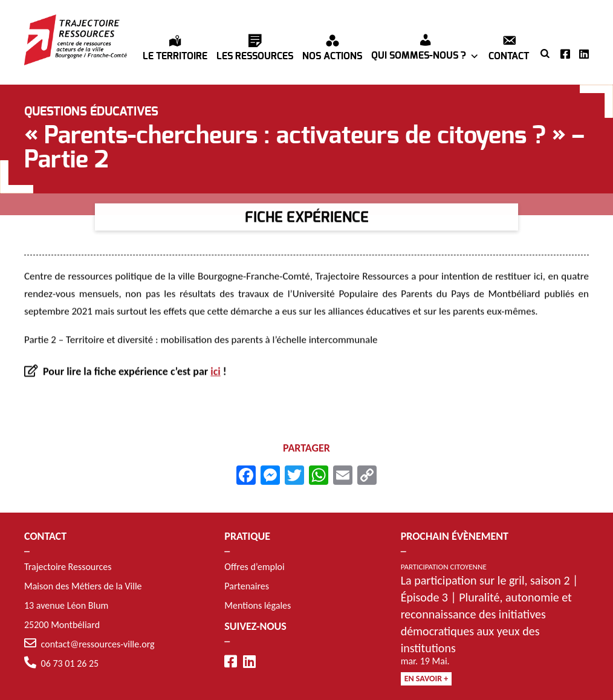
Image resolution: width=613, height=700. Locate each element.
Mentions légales (258, 605)
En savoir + (427, 679)
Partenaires (247, 586)
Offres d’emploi (254, 567)
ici (215, 373)
